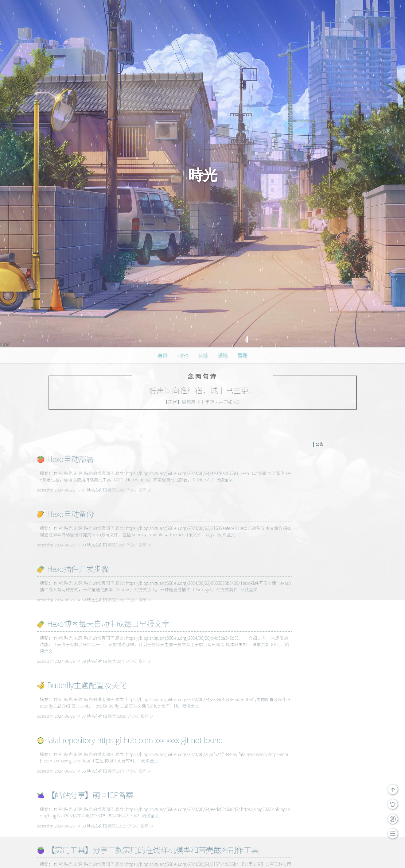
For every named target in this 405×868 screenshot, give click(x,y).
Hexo (183, 355)
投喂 (223, 355)
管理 (242, 355)
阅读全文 (224, 480)
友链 (203, 355)
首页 (163, 355)
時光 (203, 175)
